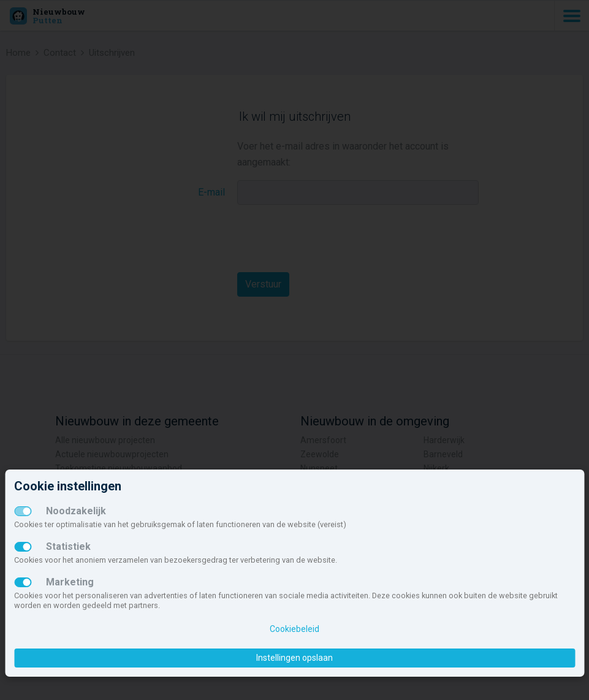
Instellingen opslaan (294, 658)
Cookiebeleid (294, 629)
